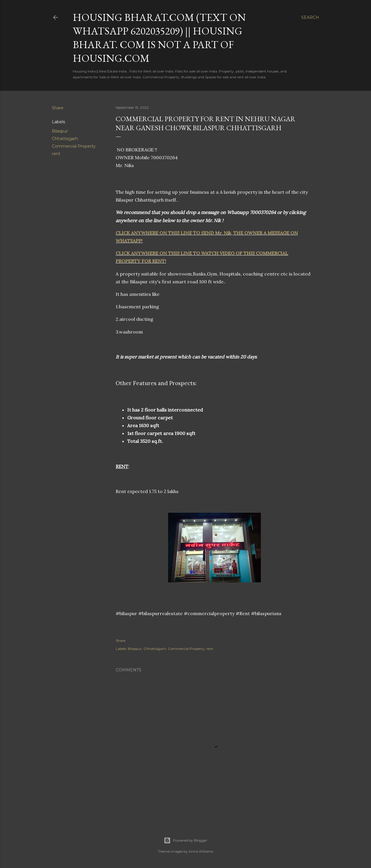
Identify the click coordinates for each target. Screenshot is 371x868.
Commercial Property (74, 146)
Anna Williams (201, 851)
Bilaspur (60, 131)
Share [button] (58, 108)
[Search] (310, 17)
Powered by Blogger (185, 840)
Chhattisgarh (65, 139)
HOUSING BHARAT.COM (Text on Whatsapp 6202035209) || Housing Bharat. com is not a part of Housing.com (159, 38)
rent (56, 154)
